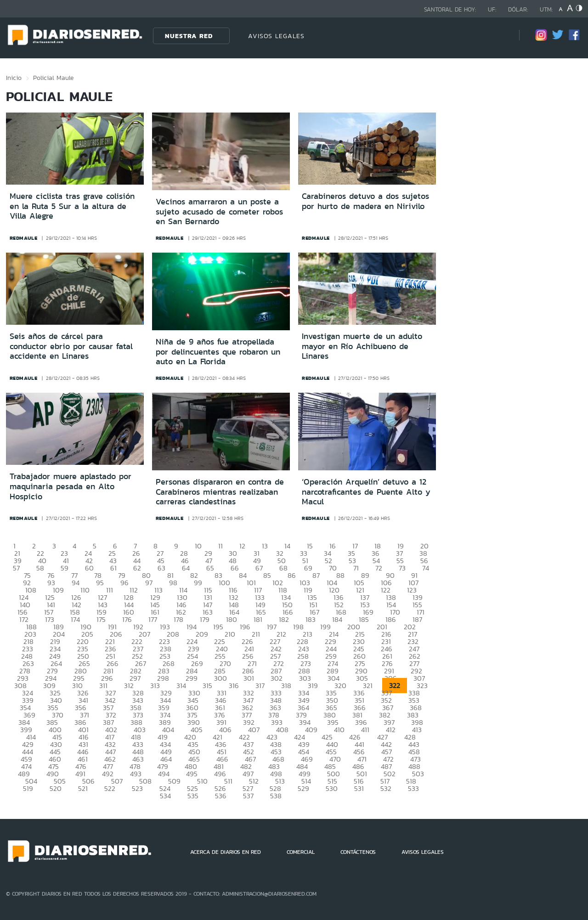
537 (248, 796)
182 (284, 619)
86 (292, 575)
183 (311, 619)
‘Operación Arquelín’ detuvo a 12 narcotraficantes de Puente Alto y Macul (366, 492)
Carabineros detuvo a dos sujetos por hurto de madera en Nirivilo (365, 201)
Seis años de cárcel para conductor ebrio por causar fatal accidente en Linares (71, 346)
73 (402, 568)
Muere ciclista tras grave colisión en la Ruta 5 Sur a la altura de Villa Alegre (72, 206)
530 (332, 788)
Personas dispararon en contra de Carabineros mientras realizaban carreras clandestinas (220, 492)
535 (193, 796)
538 (276, 796)
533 (413, 788)
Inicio (14, 78)
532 (386, 788)
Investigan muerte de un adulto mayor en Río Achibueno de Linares (362, 346)
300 (220, 678)
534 (165, 796)
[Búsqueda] (498, 36)
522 (110, 788)
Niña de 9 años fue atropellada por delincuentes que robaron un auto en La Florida (218, 352)
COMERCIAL (301, 852)
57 (16, 568)
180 (232, 619)
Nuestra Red (189, 36)
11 (220, 546)
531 (359, 788)
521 (83, 788)
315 (207, 686)
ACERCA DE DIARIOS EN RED (226, 852)
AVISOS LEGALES (276, 36)
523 (137, 788)
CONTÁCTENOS (358, 852)
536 (221, 796)
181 (258, 619)
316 (234, 686)
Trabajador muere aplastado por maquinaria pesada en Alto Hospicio (71, 486)
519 (28, 788)
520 (56, 788)
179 (205, 619)
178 (178, 619)
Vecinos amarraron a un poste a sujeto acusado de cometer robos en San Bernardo (219, 212)
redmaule (24, 238)
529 (303, 788)
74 (426, 568)
